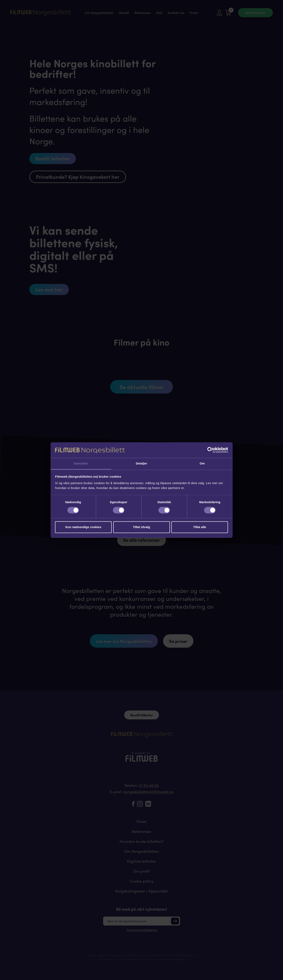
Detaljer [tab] (142, 463)
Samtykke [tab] (81, 463)
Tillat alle (200, 527)
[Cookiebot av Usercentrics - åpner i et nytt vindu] (210, 450)
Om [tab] (202, 463)
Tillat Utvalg (141, 527)
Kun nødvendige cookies (83, 527)
